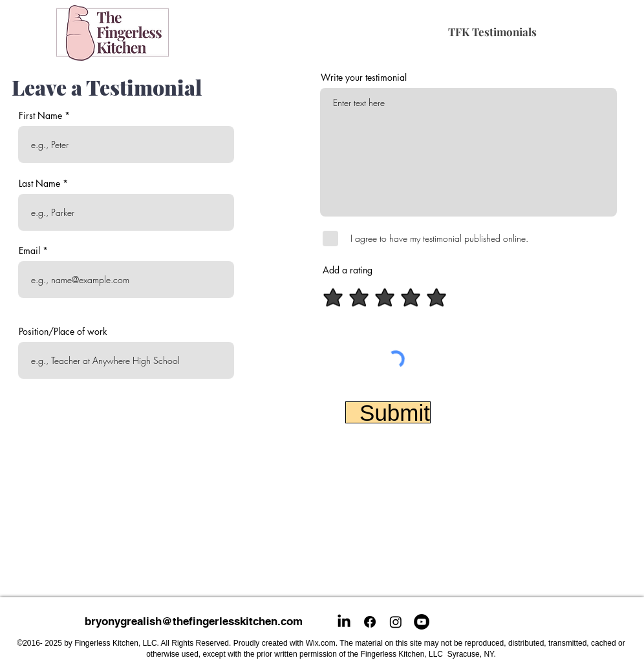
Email (29, 251)
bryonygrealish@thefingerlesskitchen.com (194, 621)
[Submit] (388, 412)
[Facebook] (370, 622)
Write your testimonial (364, 78)
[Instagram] (396, 622)
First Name (40, 116)
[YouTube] (422, 622)
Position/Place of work (63, 332)
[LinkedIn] (344, 622)
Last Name (39, 184)
